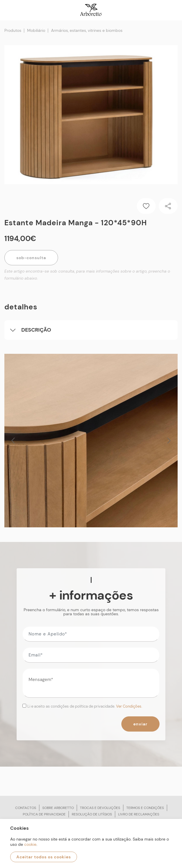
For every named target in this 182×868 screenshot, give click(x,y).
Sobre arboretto (58, 808)
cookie (30, 844)
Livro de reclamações (139, 814)
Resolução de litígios (92, 814)
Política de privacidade (44, 814)
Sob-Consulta (31, 258)
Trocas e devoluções (100, 808)
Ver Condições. (129, 706)
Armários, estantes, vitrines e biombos (87, 30)
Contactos (26, 808)
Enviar (140, 724)
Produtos (13, 30)
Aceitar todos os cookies (44, 857)
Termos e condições (145, 808)
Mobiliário (36, 30)
